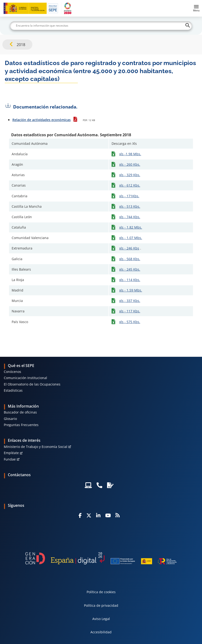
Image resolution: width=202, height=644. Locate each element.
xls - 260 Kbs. (130, 164)
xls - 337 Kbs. (130, 301)
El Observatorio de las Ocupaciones (32, 384)
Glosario (10, 419)
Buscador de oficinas (20, 412)
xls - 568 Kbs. (130, 259)
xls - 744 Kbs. (130, 217)
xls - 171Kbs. (129, 196)
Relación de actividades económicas (42, 120)
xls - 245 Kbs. (130, 269)
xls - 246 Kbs (129, 248)
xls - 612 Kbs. (130, 185)
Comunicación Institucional (25, 378)
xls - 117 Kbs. (130, 311)
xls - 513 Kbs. (130, 206)
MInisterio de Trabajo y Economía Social (36, 447)
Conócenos (12, 372)
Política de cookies (101, 592)
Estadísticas (13, 390)
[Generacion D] (101, 558)
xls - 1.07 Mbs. (131, 238)
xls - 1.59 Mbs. (131, 290)
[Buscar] (101, 26)
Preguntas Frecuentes (21, 425)
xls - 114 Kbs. (130, 280)
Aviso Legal (101, 619)
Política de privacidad (101, 605)
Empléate (11, 453)
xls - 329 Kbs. (130, 175)
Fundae (10, 459)
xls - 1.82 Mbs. (131, 227)
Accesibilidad (101, 632)
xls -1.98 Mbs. (130, 154)
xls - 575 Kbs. (130, 322)
